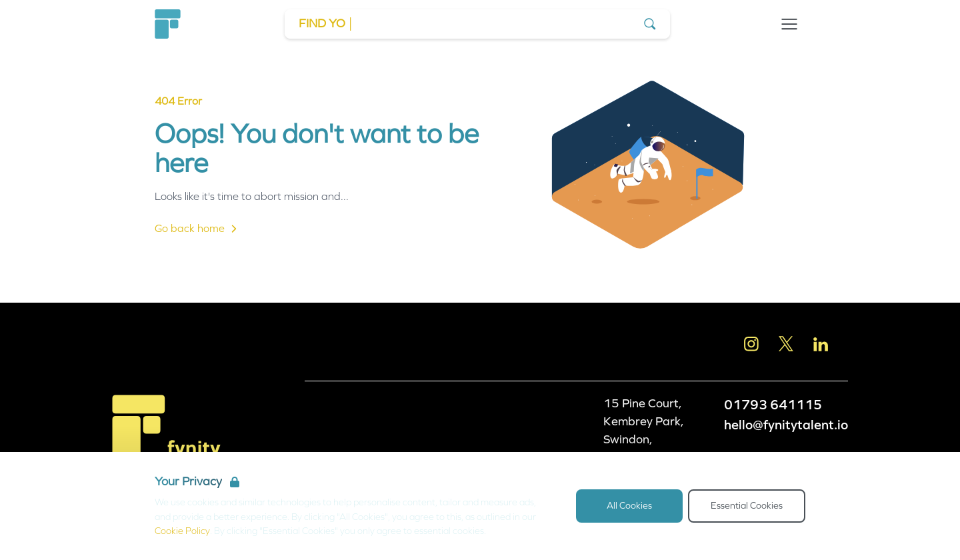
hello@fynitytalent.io (786, 425)
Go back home (198, 229)
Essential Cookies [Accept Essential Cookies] (747, 506)
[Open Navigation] (789, 24)
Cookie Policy (182, 531)
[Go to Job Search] (477, 24)
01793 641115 (773, 405)
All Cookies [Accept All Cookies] (629, 506)
